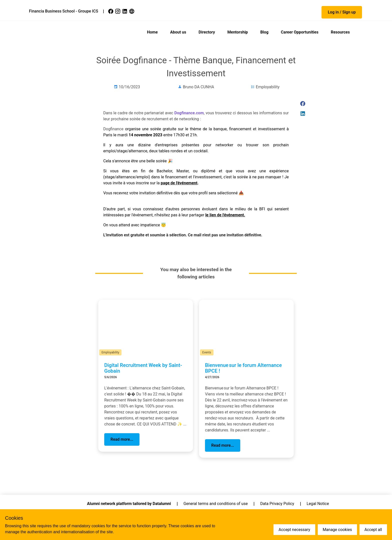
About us (178, 32)
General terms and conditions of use (216, 504)
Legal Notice (318, 504)
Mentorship (237, 32)
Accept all (373, 530)
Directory (207, 32)
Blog (264, 32)
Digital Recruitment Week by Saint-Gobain (143, 368)
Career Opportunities (299, 32)
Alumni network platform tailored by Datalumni (129, 504)
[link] (111, 11)
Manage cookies (337, 530)
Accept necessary (294, 530)
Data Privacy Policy (277, 504)
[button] (342, 12)
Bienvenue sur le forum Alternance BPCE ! (243, 368)
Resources (340, 32)
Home (152, 32)
